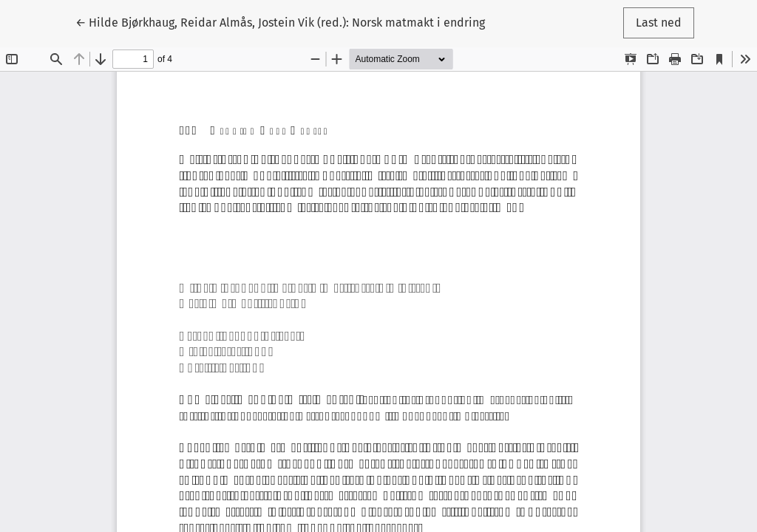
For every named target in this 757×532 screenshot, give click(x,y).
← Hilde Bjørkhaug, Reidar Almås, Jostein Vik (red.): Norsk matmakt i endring (280, 21)
